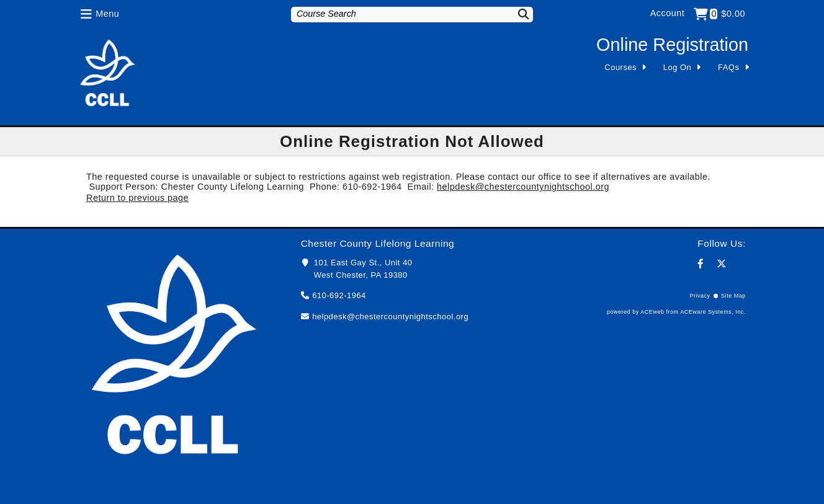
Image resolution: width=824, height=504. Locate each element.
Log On (678, 67)
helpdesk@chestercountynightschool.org (523, 187)
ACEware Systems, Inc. (713, 312)
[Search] (516, 14)
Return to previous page (137, 198)
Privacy (700, 296)
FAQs (728, 67)
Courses (620, 67)
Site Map (733, 296)
